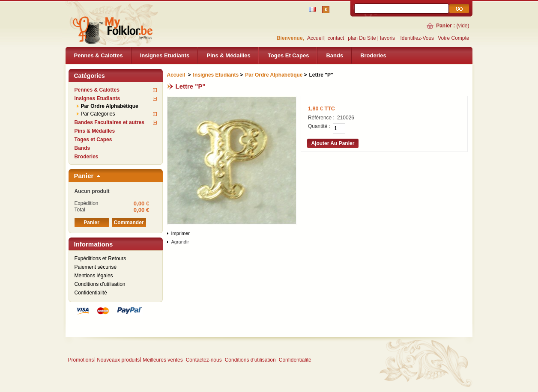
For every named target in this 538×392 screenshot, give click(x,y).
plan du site (362, 38)
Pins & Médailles (229, 55)
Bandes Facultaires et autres (109, 122)
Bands (335, 55)
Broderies (373, 55)
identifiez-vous (417, 38)
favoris (387, 38)
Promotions (81, 360)
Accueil (315, 38)
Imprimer (181, 233)
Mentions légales (94, 276)
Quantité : (319, 126)
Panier (84, 176)
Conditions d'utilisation (100, 284)
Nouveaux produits (118, 360)
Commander (129, 223)
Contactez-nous (204, 360)
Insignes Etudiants (165, 55)
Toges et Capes (288, 55)
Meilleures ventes (163, 360)
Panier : (445, 26)
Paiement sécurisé (96, 267)
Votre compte (453, 38)
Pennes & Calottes (99, 55)
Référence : (321, 118)
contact (336, 38)
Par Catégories (98, 114)
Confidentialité (91, 293)
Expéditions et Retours (100, 258)
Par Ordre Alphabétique (110, 106)
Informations (94, 244)
